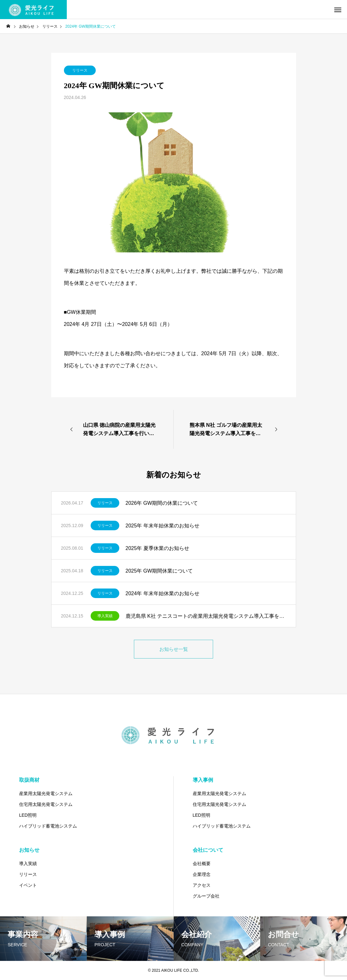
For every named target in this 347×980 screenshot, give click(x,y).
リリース (80, 70)
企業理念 (202, 874)
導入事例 (203, 780)
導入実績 (105, 616)
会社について (208, 850)
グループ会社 (206, 896)
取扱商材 (29, 780)
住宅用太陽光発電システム (46, 804)
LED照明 (28, 815)
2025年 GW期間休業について (159, 571)
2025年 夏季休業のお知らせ (157, 548)
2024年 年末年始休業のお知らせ (163, 593)
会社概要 (202, 864)
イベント (28, 885)
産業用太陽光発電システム (46, 793)
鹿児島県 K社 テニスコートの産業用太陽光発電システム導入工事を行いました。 (206, 616)
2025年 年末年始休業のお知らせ (163, 526)
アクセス (202, 885)
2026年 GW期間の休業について (162, 503)
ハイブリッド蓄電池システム (48, 826)
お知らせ (29, 850)
